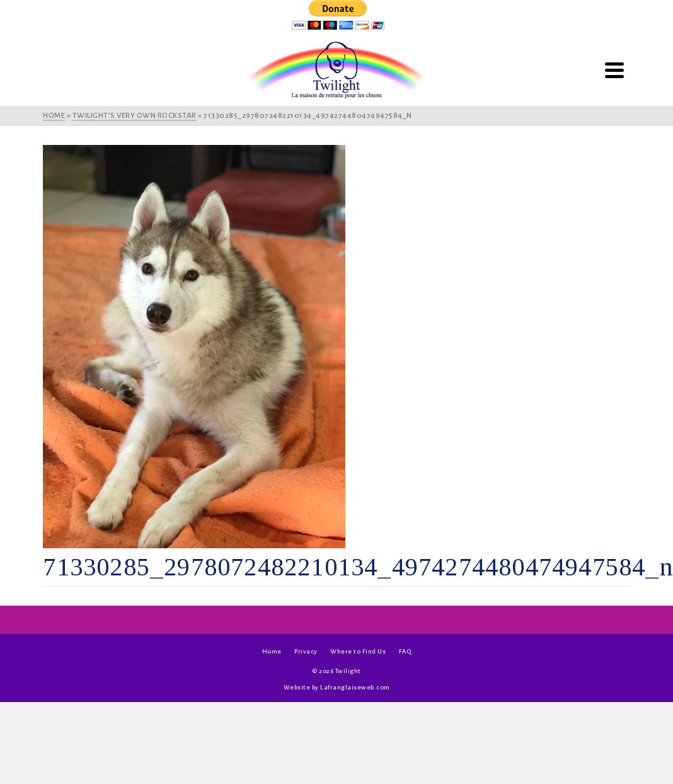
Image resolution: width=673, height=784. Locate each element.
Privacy (306, 651)
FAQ (405, 651)
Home (272, 651)
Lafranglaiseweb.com (355, 687)
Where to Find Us (358, 651)
